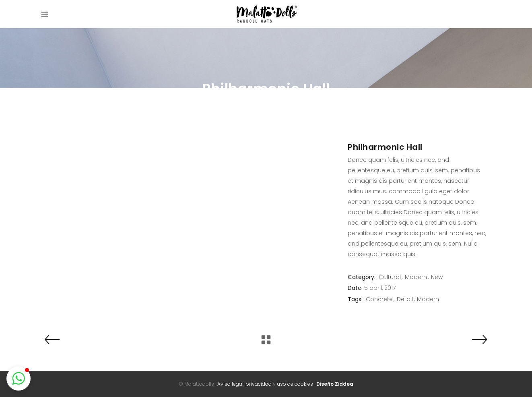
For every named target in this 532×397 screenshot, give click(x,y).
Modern (416, 277)
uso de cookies (295, 384)
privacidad (259, 384)
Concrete (379, 299)
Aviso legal (230, 384)
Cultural (390, 277)
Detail (405, 299)
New (437, 277)
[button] (19, 378)
